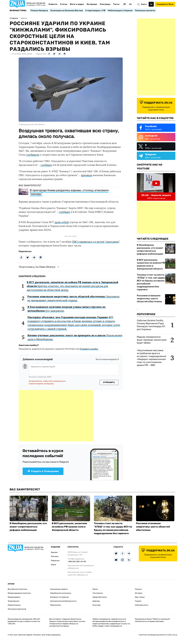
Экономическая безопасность (63, 601)
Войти (144, 4)
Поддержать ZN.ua (165, 4)
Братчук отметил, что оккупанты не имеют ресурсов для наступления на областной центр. (72, 286)
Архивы (54, 552)
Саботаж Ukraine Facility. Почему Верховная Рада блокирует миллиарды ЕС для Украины (151, 325)
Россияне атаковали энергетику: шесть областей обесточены (149, 299)
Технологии (98, 593)
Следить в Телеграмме (43, 471)
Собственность (142, 605)
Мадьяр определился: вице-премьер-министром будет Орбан (152, 340)
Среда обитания (100, 597)
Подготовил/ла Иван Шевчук (37, 267)
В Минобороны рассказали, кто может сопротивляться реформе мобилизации (150, 249)
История (139, 593)
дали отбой (62, 222)
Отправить (109, 382)
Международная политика (19, 593)
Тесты (116, 4)
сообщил (46, 165)
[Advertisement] (56, 416)
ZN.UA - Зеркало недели (156, 195)
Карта (53, 565)
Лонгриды (105, 4)
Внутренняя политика (17, 589)
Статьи (64, 4)
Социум (138, 589)
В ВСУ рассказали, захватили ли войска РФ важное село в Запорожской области (151, 264)
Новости (53, 4)
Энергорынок (14, 601)
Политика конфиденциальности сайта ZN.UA (158, 635)
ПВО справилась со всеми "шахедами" (96, 242)
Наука (95, 589)
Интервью (92, 4)
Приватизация (14, 605)
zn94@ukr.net (73, 568)
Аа (151, 4)
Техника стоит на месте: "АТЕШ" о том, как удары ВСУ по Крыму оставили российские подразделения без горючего (151, 282)
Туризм (138, 601)
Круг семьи (140, 597)
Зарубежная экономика (61, 593)
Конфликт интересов (59, 597)
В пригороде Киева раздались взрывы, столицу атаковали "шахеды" (69, 192)
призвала (87, 175)
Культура (97, 605)
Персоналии (56, 605)
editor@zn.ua (82, 575)
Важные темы (18, 11)
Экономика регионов (17, 609)
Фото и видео (77, 4)
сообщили (33, 155)
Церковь (96, 601)
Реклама (55, 556)
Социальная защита (59, 589)
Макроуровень (14, 597)
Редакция (55, 561)
